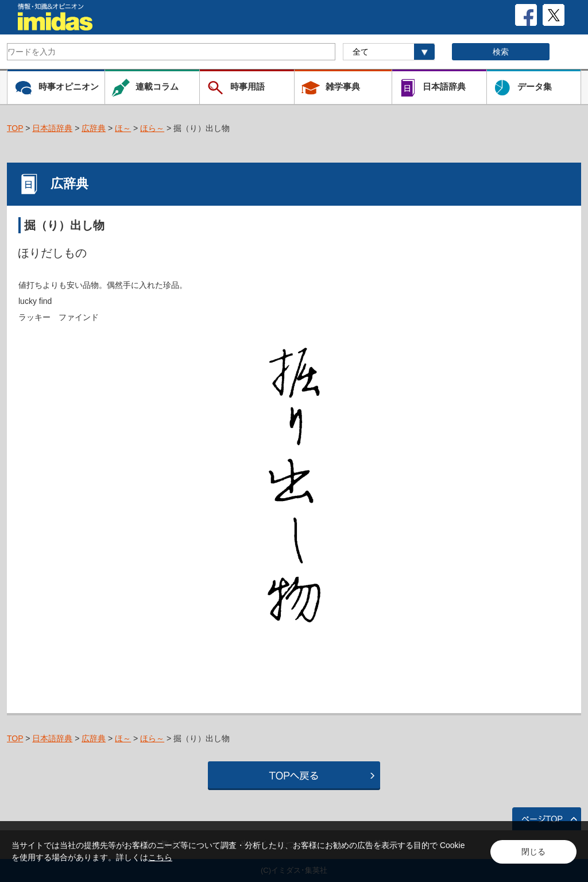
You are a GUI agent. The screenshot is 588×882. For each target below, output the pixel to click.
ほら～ (152, 128)
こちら (160, 857)
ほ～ (123, 128)
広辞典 (94, 128)
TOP (15, 128)
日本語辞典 (52, 128)
